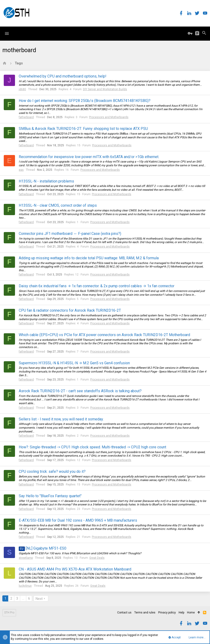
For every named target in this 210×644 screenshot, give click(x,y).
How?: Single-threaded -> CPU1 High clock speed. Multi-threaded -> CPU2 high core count (92, 447)
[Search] (204, 34)
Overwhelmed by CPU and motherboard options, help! (63, 76)
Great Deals (97, 558)
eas (21, 170)
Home (191, 613)
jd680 (22, 89)
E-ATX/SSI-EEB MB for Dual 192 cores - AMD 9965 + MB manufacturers (78, 520)
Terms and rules (145, 613)
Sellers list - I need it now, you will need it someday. (61, 419)
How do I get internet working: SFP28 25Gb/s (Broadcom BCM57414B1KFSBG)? (85, 101)
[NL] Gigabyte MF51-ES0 (43, 548)
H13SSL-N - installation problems (46, 181)
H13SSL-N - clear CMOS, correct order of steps (58, 205)
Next (39, 599)
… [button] (23, 598)
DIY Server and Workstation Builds (105, 89)
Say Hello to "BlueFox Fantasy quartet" (50, 496)
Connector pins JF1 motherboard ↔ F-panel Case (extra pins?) (70, 234)
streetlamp (26, 558)
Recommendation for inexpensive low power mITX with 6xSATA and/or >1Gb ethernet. (89, 157)
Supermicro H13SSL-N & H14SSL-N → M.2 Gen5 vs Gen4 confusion (74, 363)
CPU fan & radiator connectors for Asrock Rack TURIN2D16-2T (70, 310)
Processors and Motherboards (109, 117)
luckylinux (25, 586)
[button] (7, 34)
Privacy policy (167, 613)
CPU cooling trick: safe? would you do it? (52, 471)
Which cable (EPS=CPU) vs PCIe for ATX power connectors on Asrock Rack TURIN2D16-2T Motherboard (104, 335)
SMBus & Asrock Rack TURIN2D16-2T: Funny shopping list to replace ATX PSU (83, 129)
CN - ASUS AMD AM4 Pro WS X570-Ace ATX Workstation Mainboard (75, 569)
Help (181, 613)
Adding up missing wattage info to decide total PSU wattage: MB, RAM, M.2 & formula (89, 258)
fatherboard (26, 117)
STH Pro (9, 613)
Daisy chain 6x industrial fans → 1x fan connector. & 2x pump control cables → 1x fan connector (97, 286)
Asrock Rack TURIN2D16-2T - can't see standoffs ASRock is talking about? (80, 391)
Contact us (124, 613)
